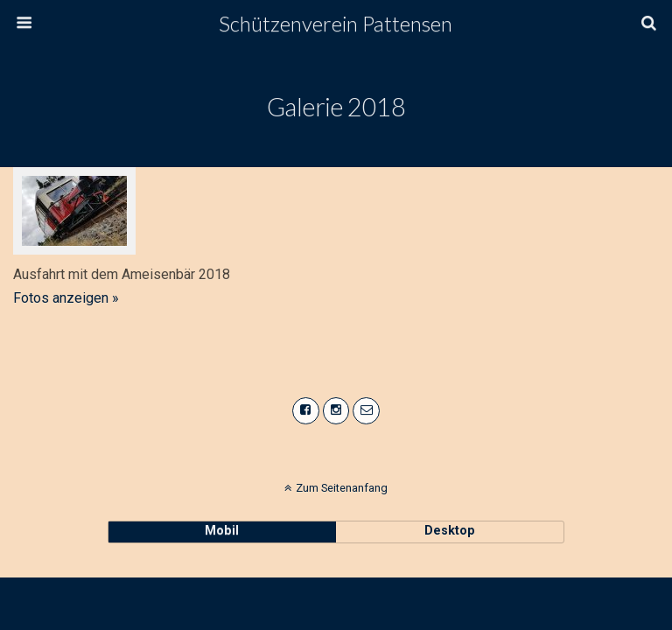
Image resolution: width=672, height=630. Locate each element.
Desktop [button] (450, 531)
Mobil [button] (222, 531)
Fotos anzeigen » (66, 298)
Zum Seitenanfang (342, 488)
